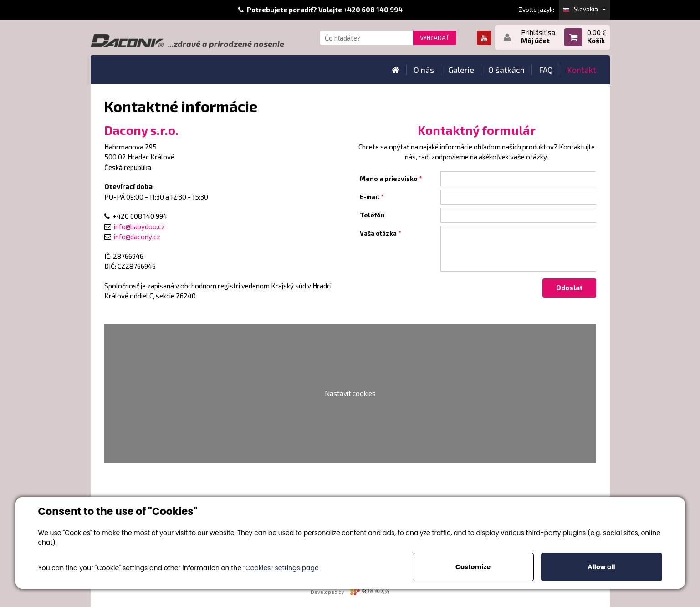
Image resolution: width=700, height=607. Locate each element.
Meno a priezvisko (389, 179)
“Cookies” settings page (281, 568)
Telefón (372, 215)
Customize (473, 567)
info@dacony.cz (137, 237)
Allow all (601, 567)
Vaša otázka (378, 233)
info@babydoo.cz (139, 226)
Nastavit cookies (350, 393)
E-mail (370, 197)
